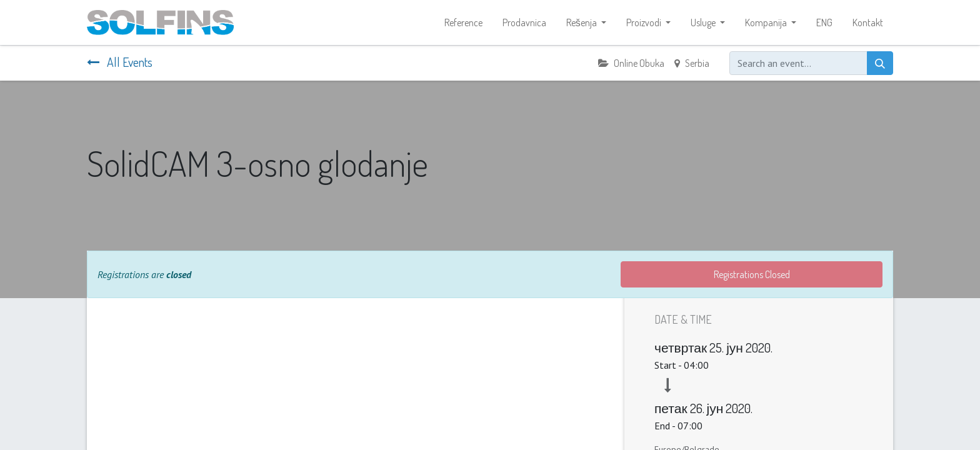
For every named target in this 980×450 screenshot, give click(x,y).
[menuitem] (463, 22)
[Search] (880, 63)
